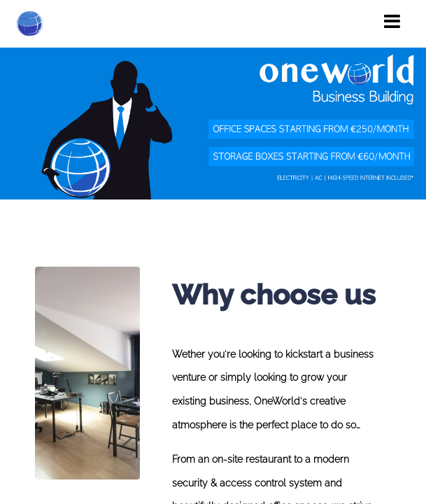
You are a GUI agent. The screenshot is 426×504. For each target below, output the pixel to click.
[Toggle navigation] (392, 22)
